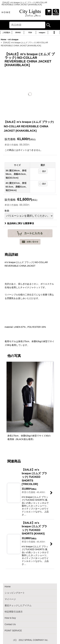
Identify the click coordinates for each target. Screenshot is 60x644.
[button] (56, 12)
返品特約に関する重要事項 (19, 223)
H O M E (6, 12)
